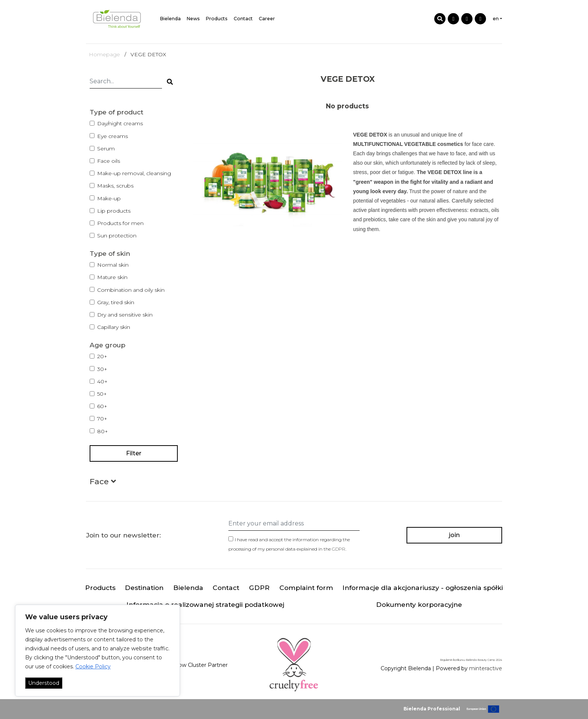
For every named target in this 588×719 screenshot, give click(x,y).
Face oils (109, 161)
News (193, 19)
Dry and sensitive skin (125, 315)
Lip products (114, 211)
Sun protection (117, 236)
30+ (102, 369)
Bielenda (170, 19)
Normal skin (113, 265)
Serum (106, 149)
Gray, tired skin (116, 302)
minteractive (486, 669)
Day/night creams (120, 123)
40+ (102, 381)
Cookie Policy (93, 666)
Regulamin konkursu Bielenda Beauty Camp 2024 (471, 660)
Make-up (109, 198)
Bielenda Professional (432, 709)
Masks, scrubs (115, 186)
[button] (103, 483)
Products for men (120, 223)
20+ (102, 356)
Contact (243, 19)
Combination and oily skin (131, 290)
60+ (102, 406)
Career (267, 19)
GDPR (339, 549)
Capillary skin (114, 327)
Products (217, 19)
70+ (102, 419)
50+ (102, 394)
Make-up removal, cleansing (134, 173)
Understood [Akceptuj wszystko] (44, 683)
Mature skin (112, 277)
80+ (103, 431)
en (496, 19)
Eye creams (112, 136)
